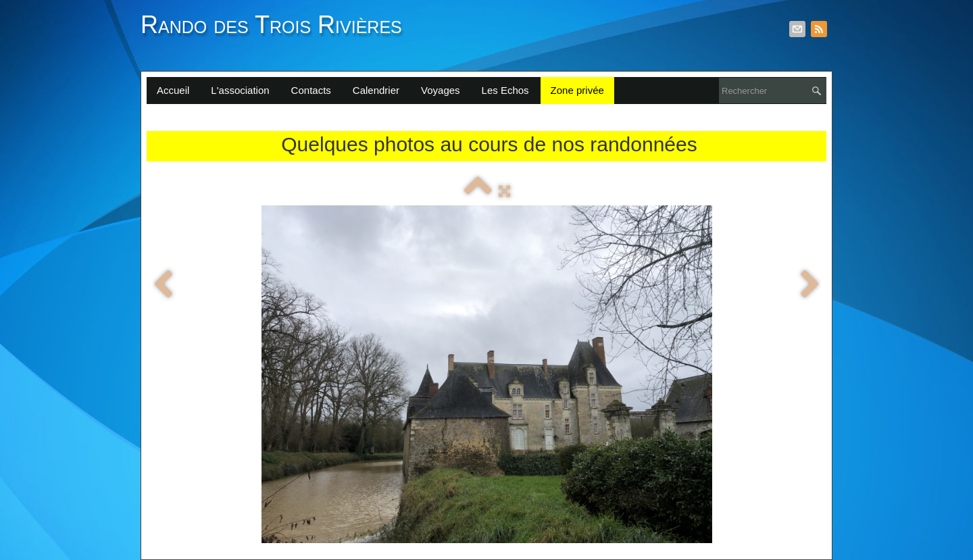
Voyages (441, 90)
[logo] (276, 32)
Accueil (173, 90)
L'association (240, 90)
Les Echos (505, 90)
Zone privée (577, 90)
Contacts (311, 90)
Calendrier (376, 90)
